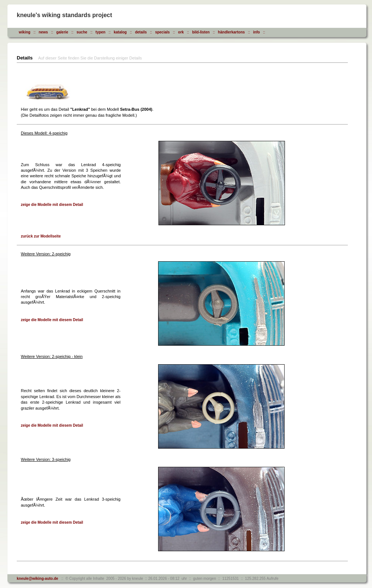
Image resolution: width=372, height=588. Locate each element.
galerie (62, 32)
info (256, 32)
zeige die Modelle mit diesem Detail (52, 205)
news (43, 32)
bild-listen (201, 32)
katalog (120, 32)
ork (181, 32)
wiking (25, 32)
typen (101, 32)
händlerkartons (231, 32)
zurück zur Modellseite (41, 236)
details (141, 32)
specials (162, 32)
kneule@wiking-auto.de (37, 579)
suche (82, 32)
